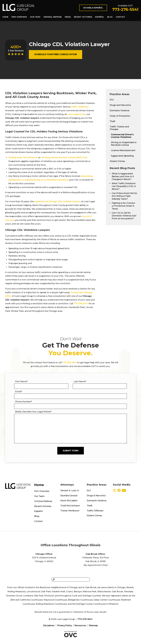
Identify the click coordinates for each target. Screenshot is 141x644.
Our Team (35, 17)
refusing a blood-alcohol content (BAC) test (64, 157)
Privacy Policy (65, 625)
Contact (120, 17)
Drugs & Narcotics (96, 496)
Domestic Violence (120, 111)
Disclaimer (49, 625)
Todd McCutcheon (70, 506)
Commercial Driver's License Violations (122, 136)
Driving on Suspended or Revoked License (124, 144)
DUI (112, 100)
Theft (112, 121)
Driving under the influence (23, 157)
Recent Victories (83, 17)
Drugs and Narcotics (120, 105)
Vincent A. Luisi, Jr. (70, 491)
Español (100, 17)
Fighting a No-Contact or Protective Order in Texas (123, 206)
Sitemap (93, 625)
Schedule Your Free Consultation (56, 54)
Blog (110, 17)
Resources (80, 625)
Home (5, 17)
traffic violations (80, 107)
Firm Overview (19, 17)
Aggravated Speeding (122, 156)
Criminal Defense (53, 17)
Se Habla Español (93, 8)
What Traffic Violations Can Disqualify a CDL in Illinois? (124, 186)
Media (68, 17)
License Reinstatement (123, 150)
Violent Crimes (117, 161)
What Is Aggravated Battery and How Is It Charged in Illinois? (123, 176)
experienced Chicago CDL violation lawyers (57, 201)
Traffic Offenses (95, 511)
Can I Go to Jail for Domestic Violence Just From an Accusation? (124, 216)
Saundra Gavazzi (69, 496)
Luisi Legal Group (76, 114)
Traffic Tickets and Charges (119, 128)
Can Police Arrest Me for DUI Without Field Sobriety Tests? (124, 196)
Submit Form (71, 451)
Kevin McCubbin (69, 501)
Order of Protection (120, 116)
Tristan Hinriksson (70, 511)
